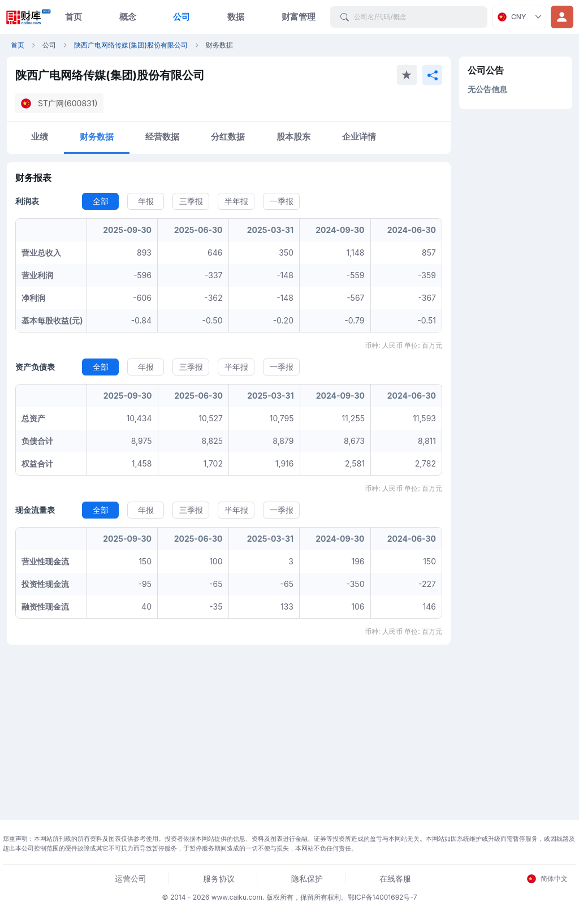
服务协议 (219, 878)
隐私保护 (307, 878)
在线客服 (395, 878)
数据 (236, 17)
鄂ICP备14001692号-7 (383, 897)
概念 (128, 17)
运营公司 (131, 878)
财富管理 (299, 17)
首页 (74, 17)
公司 (182, 17)
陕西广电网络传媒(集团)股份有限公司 (131, 45)
